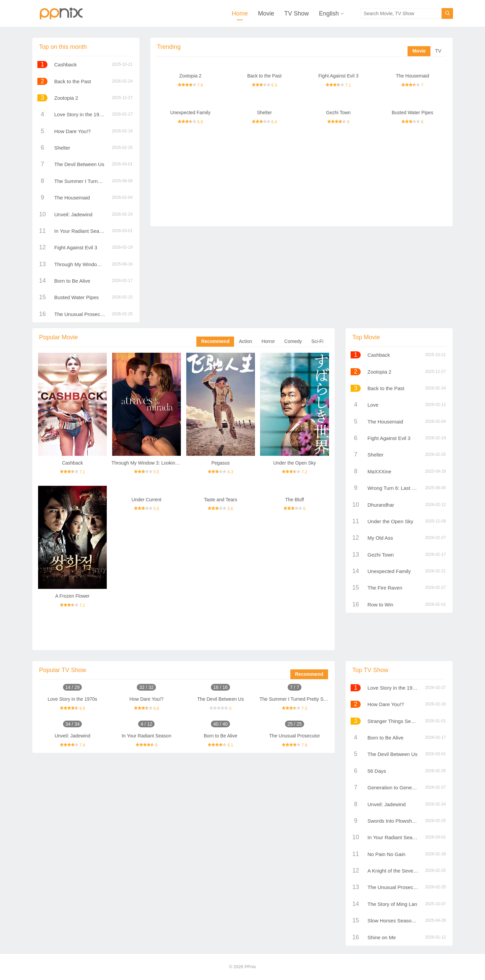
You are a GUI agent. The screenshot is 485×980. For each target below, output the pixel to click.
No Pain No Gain (386, 854)
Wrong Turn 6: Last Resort (397, 488)
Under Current (147, 500)
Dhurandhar (381, 505)
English (329, 13)
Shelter (264, 113)
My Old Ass (380, 538)
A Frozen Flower (72, 596)
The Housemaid (412, 76)
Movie (266, 13)
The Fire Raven (385, 588)
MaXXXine (379, 471)
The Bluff (295, 500)
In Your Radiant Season (81, 231)
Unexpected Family (190, 113)
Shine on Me (382, 937)
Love (373, 405)
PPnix (250, 967)
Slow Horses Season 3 (393, 921)
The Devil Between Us (79, 164)
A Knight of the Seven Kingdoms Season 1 (415, 871)
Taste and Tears (220, 500)
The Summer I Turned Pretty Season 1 (98, 181)
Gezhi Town (338, 113)
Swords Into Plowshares (395, 821)
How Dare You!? (72, 131)
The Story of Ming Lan (392, 904)
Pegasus (220, 463)
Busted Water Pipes (412, 113)
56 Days (377, 771)
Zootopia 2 (190, 76)
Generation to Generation (396, 787)
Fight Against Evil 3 (338, 76)
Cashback (66, 65)
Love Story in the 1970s (81, 114)
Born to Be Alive (72, 281)
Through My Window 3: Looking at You (98, 264)
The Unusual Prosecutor (82, 314)
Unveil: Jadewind (73, 214)
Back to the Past (264, 76)
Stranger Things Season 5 (397, 721)
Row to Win (380, 605)
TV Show (297, 13)
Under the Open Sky (295, 463)
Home (240, 13)
